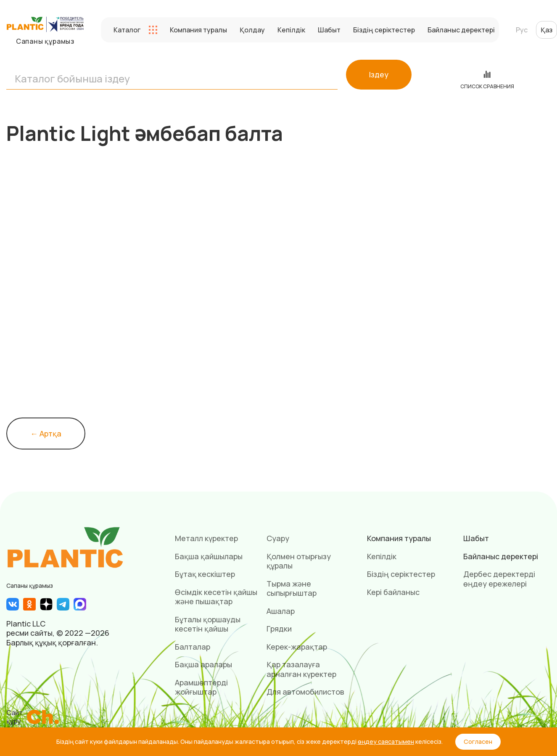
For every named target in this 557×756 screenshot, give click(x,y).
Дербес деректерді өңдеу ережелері (499, 579)
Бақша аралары (203, 664)
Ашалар (281, 611)
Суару (278, 538)
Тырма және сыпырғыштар (292, 588)
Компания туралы (198, 30)
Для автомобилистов (305, 692)
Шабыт (329, 30)
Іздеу (379, 74)
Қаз (546, 30)
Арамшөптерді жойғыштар (201, 687)
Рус (522, 30)
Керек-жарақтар (297, 647)
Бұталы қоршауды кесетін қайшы (208, 624)
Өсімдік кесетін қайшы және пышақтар (216, 597)
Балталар (193, 647)
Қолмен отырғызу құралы (299, 561)
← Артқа (46, 434)
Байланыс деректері (461, 30)
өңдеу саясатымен (386, 741)
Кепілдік (291, 30)
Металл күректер (206, 538)
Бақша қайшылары (209, 556)
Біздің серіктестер (384, 30)
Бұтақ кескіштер (205, 574)
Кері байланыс (393, 592)
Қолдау (252, 30)
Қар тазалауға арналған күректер (301, 669)
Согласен (478, 741)
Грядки (279, 629)
